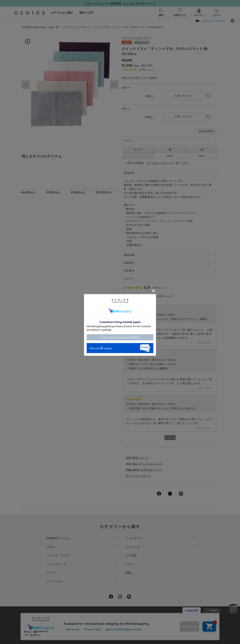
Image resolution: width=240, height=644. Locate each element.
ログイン (151, 296)
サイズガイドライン (159, 163)
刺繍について (89, 621)
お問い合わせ (120, 629)
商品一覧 (54, 27)
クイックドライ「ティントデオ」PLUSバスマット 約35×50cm (128, 27)
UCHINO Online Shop (34, 27)
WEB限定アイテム (58, 538)
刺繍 (128, 573)
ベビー (130, 564)
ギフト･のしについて (138, 476)
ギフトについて (111, 621)
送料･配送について (137, 458)
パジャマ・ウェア (58, 555)
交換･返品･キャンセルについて (144, 464)
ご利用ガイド (69, 614)
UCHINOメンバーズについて (141, 621)
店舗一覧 (132, 614)
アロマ (51, 573)
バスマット (84, 27)
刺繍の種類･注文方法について (144, 470)
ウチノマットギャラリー (136, 38)
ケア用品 (131, 555)
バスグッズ (68, 27)
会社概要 (87, 614)
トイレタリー (134, 538)
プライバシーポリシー (109, 614)
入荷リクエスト (183, 95)
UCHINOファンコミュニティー (160, 614)
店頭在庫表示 (207, 131)
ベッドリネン (55, 581)
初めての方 (86, 12)
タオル (51, 547)
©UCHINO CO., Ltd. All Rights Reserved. (120, 637)
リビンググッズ (56, 564)
